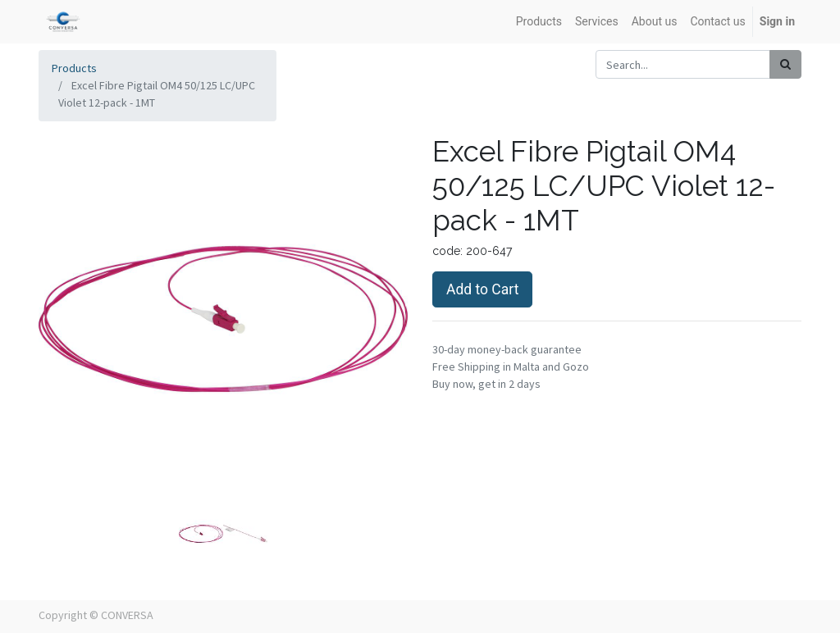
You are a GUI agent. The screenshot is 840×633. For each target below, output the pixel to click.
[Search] (785, 64)
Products (74, 68)
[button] (66, 298)
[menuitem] (539, 22)
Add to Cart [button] (482, 289)
